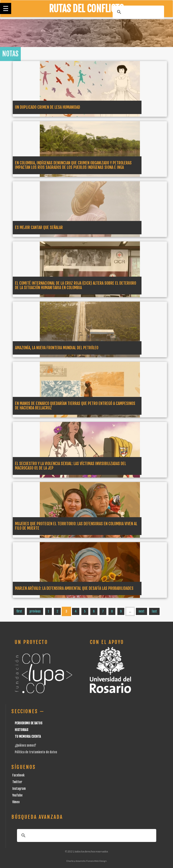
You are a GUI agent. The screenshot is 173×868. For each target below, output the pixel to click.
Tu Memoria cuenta (28, 736)
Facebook (18, 775)
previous (35, 611)
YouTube (17, 795)
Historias (21, 730)
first (19, 611)
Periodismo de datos (28, 723)
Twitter (17, 782)
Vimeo (16, 802)
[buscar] (138, 12)
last (154, 611)
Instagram (19, 789)
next (141, 611)
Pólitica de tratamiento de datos (36, 752)
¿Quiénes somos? (25, 745)
